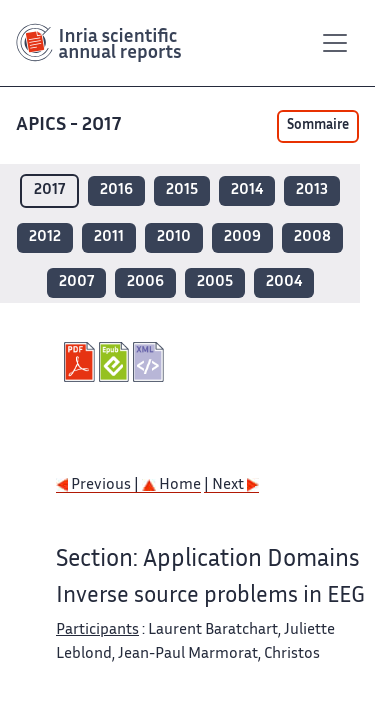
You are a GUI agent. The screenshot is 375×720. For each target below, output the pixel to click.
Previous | (99, 485)
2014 (247, 190)
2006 (145, 282)
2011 (109, 237)
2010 (174, 237)
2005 (215, 282)
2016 (116, 190)
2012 (45, 237)
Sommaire (318, 126)
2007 (76, 282)
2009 (242, 237)
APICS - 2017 (70, 125)
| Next (231, 485)
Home (171, 485)
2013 (312, 190)
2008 (312, 237)
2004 (284, 282)
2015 (182, 190)
